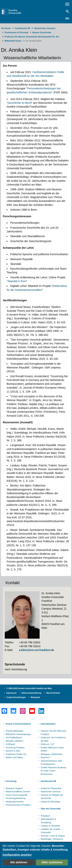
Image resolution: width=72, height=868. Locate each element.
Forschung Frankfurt (15, 748)
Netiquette (35, 697)
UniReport (10, 744)
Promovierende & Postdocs (18, 805)
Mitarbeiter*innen (13, 41)
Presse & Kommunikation (18, 724)
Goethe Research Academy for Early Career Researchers (54, 771)
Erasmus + (46, 757)
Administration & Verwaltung (48, 821)
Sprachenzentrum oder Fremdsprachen (51, 763)
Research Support (14, 788)
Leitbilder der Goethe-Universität (51, 831)
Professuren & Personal (16, 32)
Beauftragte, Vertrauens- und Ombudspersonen (52, 841)
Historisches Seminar (45, 28)
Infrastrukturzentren (15, 802)
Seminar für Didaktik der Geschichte (52, 797)
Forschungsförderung (16, 798)
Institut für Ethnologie (50, 802)
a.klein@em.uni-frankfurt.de (36, 650)
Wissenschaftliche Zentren (18, 792)
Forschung (11, 781)
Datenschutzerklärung (31, 693)
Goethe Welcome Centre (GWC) (52, 749)
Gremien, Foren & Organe (53, 836)
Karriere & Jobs (13, 751)
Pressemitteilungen (15, 731)
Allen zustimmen (52, 862)
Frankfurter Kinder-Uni (16, 754)
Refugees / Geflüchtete (51, 754)
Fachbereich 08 (22, 28)
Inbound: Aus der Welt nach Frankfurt (54, 733)
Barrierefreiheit (53, 693)
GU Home (6, 28)
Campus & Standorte (50, 826)
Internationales (48, 724)
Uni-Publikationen (14, 737)
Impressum (11, 693)
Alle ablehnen (19, 862)
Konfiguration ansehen (17, 855)
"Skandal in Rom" (17, 281)
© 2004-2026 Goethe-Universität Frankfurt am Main (29, 688)
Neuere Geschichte (42, 32)
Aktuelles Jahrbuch (14, 741)
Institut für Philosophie (51, 788)
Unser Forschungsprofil (16, 795)
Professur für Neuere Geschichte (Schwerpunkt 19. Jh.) (32, 37)
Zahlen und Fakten (14, 757)
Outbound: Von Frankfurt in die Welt (53, 739)
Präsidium (45, 816)
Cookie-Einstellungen (16, 697)
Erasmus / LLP (48, 744)
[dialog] (36, 855)
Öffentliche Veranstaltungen (18, 734)
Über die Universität (51, 809)
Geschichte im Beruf (20, 103)
